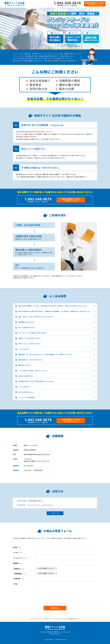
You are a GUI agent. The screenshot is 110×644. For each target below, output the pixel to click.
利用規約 (71, 619)
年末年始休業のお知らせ (35, 501)
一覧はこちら (55, 513)
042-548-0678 (28, 466)
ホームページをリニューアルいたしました (41, 505)
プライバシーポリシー (63, 619)
